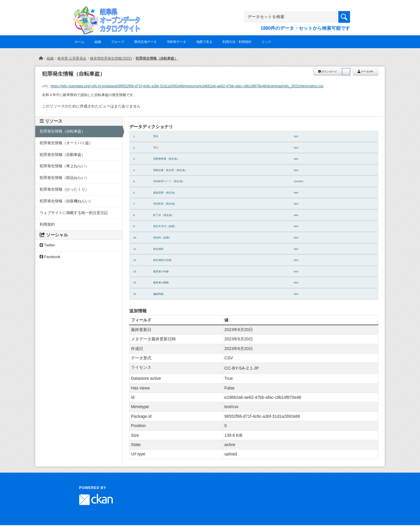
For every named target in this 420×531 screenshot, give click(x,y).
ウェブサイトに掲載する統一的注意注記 (74, 213)
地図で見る (204, 42)
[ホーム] (41, 58)
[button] (346, 72)
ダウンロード (328, 72)
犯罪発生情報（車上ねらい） (64, 166)
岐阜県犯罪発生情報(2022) (111, 58)
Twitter (47, 245)
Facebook (50, 257)
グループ (118, 42)
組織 (98, 42)
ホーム (79, 42)
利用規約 (47, 224)
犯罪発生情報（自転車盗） (157, 58)
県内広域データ (145, 42)
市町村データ (176, 42)
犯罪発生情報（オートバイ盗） (66, 143)
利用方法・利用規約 (237, 42)
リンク (266, 42)
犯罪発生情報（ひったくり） (64, 189)
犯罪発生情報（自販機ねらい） (66, 201)
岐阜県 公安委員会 (72, 58)
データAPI (365, 72)
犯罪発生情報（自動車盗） (62, 155)
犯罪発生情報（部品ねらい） (64, 178)
